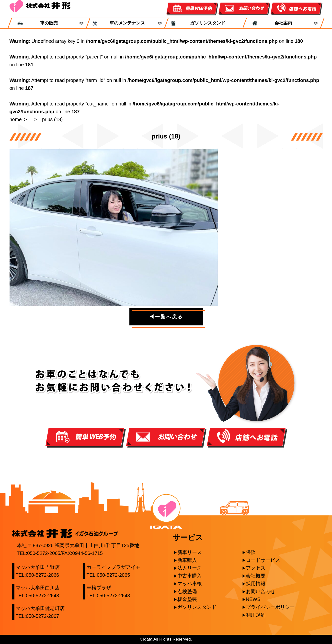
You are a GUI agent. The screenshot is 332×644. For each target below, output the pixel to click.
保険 (251, 552)
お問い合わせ (261, 591)
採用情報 (256, 584)
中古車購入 (190, 576)
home (16, 119)
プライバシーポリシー (270, 607)
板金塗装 (187, 599)
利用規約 (256, 615)
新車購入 (187, 560)
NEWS (253, 599)
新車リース (190, 552)
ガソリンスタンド (205, 23)
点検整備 (187, 591)
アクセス (256, 568)
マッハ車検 (190, 584)
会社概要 (256, 576)
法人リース (190, 568)
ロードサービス (263, 560)
